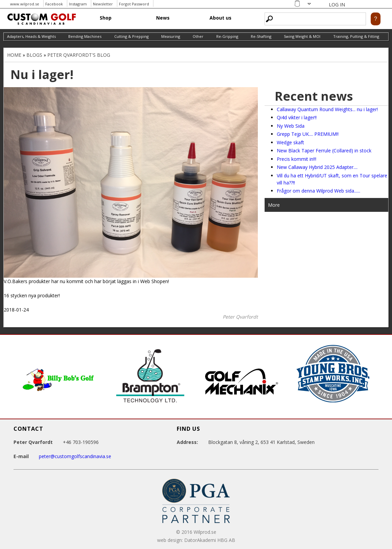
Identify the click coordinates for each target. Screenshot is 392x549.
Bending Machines (85, 36)
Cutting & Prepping (131, 36)
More (274, 205)
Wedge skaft (290, 142)
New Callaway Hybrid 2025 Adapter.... (317, 167)
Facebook (54, 4)
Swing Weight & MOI (302, 36)
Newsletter (103, 4)
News (163, 18)
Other (198, 36)
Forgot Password (134, 4)
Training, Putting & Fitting (356, 36)
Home (14, 55)
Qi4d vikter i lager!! (297, 117)
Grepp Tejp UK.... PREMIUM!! (308, 134)
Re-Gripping (227, 36)
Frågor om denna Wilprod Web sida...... (318, 191)
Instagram (78, 4)
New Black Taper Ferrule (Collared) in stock (324, 151)
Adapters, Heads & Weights (31, 36)
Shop (106, 18)
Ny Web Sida (291, 126)
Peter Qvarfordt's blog (79, 55)
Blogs (34, 55)
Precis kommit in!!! (297, 159)
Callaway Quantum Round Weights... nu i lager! (327, 109)
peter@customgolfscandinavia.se (75, 456)
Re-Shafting (261, 36)
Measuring (171, 36)
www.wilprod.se (25, 4)
